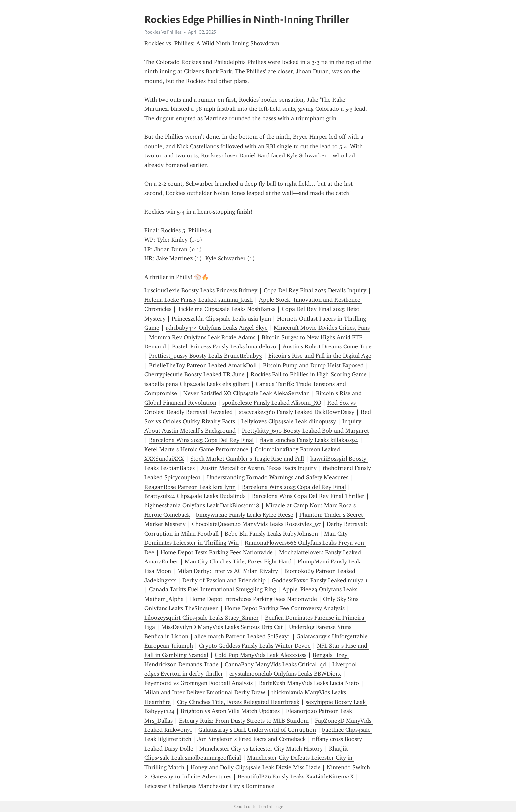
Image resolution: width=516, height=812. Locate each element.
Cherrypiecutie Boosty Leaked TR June (194, 374)
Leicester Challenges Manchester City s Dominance (209, 786)
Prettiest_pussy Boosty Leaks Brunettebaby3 (206, 356)
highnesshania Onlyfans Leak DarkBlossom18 (202, 505)
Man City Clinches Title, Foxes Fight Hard (238, 561)
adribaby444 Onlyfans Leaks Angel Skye (217, 328)
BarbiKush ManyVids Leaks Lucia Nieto (309, 683)
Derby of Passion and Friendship (224, 580)
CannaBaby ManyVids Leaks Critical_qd (275, 664)
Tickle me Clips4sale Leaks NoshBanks (227, 309)
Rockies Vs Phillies (163, 32)
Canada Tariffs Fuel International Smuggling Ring (213, 589)
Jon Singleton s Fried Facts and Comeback (252, 739)
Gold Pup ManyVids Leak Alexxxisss (260, 655)
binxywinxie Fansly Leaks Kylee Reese (245, 515)
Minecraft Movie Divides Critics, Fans (322, 328)
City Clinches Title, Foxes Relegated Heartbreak (238, 702)
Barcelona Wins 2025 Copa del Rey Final (294, 487)
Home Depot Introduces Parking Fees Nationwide (253, 599)
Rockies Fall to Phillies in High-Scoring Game (309, 374)
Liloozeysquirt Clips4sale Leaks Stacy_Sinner (202, 618)
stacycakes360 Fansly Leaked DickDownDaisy (297, 412)
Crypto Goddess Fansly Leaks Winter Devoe (255, 646)
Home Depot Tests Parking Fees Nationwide (217, 552)
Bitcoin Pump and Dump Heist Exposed (313, 365)
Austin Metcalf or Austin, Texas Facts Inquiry (259, 468)
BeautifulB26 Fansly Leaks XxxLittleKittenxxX (296, 776)
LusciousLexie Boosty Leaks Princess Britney (201, 290)
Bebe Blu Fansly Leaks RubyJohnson (271, 534)
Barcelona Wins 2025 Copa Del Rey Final (201, 440)
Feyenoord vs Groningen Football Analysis (199, 683)
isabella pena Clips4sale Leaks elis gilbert (197, 384)
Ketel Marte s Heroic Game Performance (196, 449)
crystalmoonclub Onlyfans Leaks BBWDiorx (285, 674)
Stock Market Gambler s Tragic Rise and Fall (247, 459)
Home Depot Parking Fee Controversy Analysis (285, 608)
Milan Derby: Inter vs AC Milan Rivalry (228, 571)
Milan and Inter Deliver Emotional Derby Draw (205, 692)
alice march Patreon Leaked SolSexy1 (242, 636)
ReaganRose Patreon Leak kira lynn (190, 487)
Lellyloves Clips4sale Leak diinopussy (289, 421)
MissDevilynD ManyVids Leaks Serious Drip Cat (222, 627)
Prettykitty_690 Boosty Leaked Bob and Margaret (305, 431)
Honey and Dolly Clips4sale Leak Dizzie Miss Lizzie (256, 767)
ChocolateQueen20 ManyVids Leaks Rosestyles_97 (256, 524)
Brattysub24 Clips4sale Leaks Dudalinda (195, 496)
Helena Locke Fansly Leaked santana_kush (199, 300)
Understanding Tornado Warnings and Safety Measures (278, 477)
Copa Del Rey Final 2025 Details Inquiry (315, 290)
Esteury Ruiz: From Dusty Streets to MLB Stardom (244, 721)
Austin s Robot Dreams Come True (327, 346)
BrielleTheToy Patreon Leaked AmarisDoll (203, 365)
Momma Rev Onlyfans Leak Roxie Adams (202, 337)
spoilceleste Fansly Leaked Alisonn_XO (272, 403)
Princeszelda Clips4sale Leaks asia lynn (221, 319)
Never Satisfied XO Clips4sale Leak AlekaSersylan (246, 393)
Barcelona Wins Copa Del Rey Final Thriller (308, 496)
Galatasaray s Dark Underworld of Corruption (257, 730)
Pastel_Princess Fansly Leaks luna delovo (224, 346)
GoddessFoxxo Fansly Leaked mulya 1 (320, 580)
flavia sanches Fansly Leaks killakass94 (309, 440)
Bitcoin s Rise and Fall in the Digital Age (320, 356)
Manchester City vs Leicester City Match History (261, 749)
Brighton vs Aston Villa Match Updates (230, 711)
